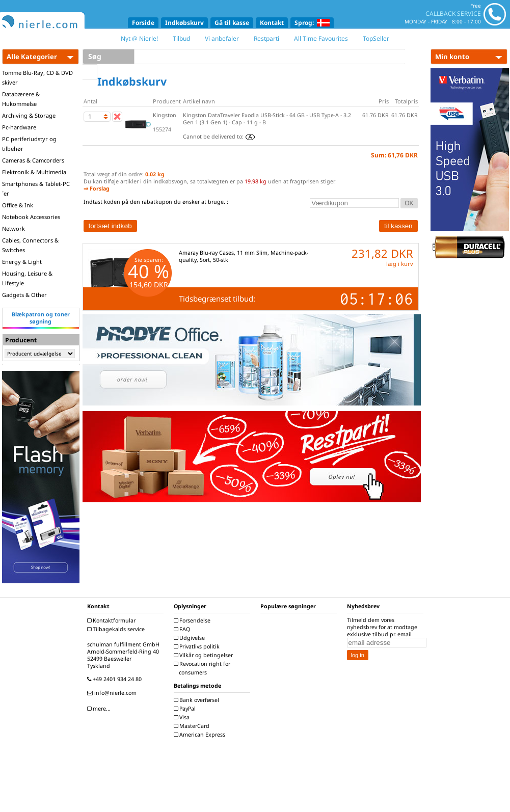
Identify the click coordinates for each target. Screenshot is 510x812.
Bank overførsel (198, 700)
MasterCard (193, 726)
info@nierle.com (113, 693)
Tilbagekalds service (117, 629)
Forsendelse (193, 620)
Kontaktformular (113, 620)
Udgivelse (191, 638)
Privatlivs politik (198, 646)
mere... (100, 709)
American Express (201, 735)
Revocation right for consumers (203, 668)
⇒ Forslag (97, 188)
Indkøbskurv (184, 23)
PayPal (186, 709)
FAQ (183, 629)
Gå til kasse (232, 23)
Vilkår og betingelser (205, 655)
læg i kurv (400, 264)
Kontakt (272, 23)
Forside (143, 23)
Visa (183, 717)
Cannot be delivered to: (219, 137)
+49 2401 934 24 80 (116, 679)
